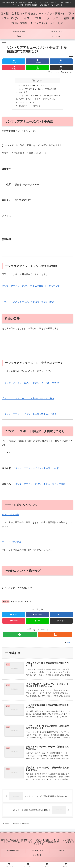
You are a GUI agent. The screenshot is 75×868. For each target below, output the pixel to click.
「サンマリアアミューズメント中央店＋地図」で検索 (28, 303)
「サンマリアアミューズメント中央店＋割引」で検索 (28, 400)
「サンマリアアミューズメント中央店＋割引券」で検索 (29, 415)
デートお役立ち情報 (12, 543)
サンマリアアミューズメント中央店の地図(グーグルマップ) (31, 287)
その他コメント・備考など (29, 107)
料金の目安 (22, 93)
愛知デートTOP (13, 851)
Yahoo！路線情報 (10, 516)
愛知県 (62, 851)
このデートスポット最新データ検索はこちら (37, 100)
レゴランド (37, 855)
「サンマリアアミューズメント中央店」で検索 (36, 470)
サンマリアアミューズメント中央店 (33, 86)
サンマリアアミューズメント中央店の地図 (39, 89)
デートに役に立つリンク (28, 103)
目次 (34, 80)
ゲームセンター (17, 603)
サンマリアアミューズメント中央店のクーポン (41, 96)
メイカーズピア (37, 851)
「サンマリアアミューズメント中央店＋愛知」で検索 (39, 485)
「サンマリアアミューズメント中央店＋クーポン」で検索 (30, 384)
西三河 (6, 603)
